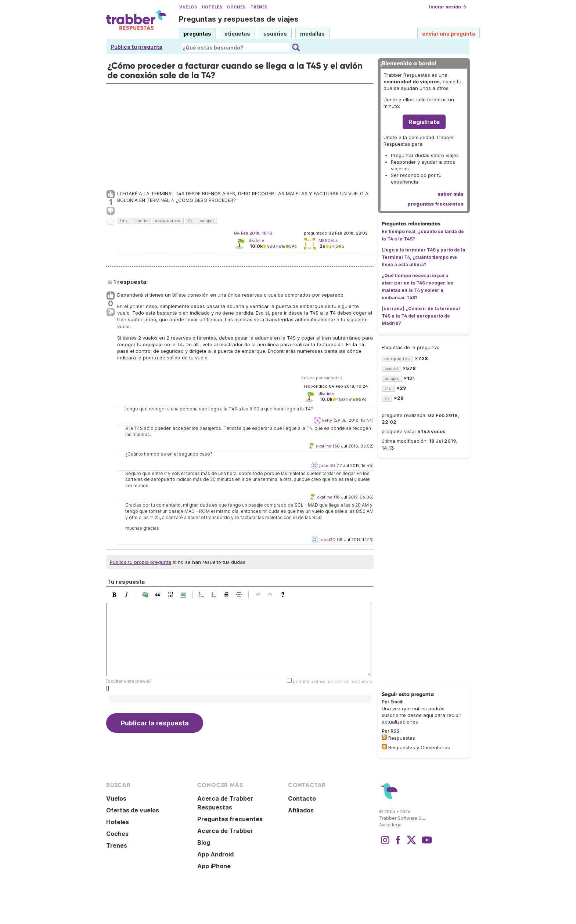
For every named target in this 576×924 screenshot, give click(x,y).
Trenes (259, 7)
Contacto (302, 798)
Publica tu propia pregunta (141, 562)
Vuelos (188, 7)
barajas (207, 221)
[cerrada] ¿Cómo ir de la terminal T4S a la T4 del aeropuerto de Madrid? (421, 316)
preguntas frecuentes (435, 204)
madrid (141, 221)
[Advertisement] (240, 135)
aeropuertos (168, 221)
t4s (124, 221)
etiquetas (237, 34)
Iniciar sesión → (448, 7)
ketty (327, 420)
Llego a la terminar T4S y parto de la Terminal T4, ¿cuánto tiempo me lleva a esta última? (424, 257)
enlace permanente (321, 378)
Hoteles (212, 7)
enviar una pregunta (449, 34)
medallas (312, 34)
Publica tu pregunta (136, 47)
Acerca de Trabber (225, 831)
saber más (451, 194)
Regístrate (424, 122)
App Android (215, 854)
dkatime (256, 240)
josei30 (327, 465)
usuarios (275, 34)
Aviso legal (391, 825)
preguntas (197, 34)
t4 (190, 221)
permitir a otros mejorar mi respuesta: (333, 682)
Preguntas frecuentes (230, 819)
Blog (204, 843)
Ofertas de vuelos (133, 810)
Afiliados (301, 810)
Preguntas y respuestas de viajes (239, 19)
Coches (236, 7)
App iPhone (214, 866)
